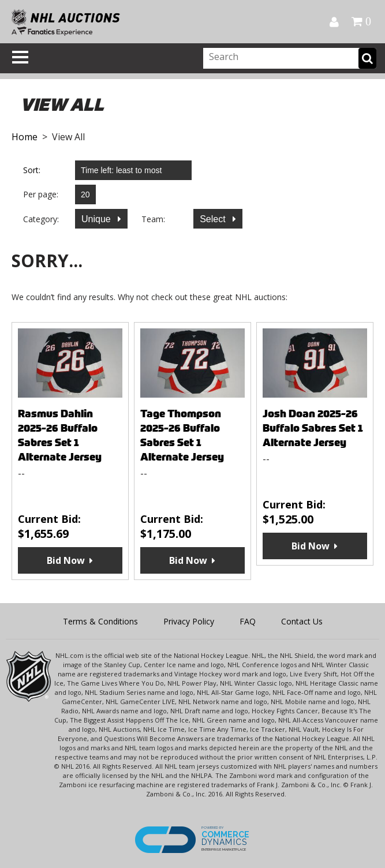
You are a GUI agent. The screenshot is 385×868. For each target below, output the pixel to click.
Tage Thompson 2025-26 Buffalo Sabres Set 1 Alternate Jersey (182, 435)
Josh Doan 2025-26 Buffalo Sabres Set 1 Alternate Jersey (313, 428)
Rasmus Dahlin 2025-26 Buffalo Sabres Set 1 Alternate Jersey (60, 435)
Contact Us (302, 621)
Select (214, 219)
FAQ (248, 621)
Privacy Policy (189, 621)
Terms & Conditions (100, 621)
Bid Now (66, 560)
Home (25, 137)
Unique (97, 219)
